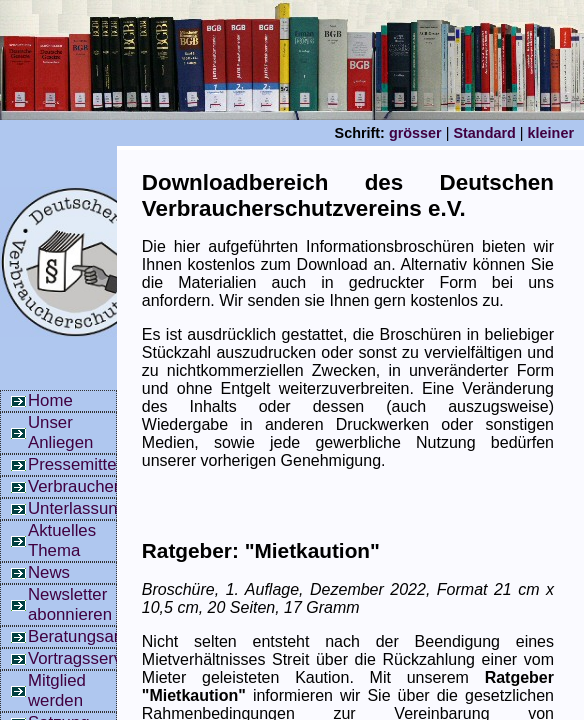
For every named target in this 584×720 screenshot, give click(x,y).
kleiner (551, 133)
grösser (415, 133)
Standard (484, 133)
